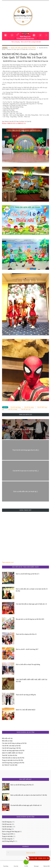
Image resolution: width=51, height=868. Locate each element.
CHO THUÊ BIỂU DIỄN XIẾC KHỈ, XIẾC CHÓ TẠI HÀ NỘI (32, 681)
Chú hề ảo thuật (13, 409)
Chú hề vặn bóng (16, 407)
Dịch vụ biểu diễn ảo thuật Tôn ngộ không (28, 664)
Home (5, 48)
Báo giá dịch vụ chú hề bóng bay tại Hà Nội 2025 (30, 619)
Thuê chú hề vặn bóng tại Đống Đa (26, 695)
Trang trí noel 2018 (8, 834)
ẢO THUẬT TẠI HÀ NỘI (10, 765)
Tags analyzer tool (8, 562)
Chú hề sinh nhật (7, 827)
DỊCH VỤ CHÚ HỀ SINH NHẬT (26, 710)
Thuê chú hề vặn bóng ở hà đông (23, 48)
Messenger (36, 864)
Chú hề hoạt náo (7, 824)
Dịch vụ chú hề (31, 853)
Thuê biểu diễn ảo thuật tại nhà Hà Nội (13, 758)
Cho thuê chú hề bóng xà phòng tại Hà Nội (14, 743)
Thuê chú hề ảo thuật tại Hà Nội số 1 (26, 634)
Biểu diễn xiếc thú (7, 738)
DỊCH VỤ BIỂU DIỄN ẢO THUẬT (12, 753)
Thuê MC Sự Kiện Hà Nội (10, 755)
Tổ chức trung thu (7, 839)
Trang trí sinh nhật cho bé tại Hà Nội (12, 760)
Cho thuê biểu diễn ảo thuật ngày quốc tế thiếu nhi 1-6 (31, 604)
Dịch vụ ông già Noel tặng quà (11, 832)
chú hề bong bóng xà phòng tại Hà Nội (13, 763)
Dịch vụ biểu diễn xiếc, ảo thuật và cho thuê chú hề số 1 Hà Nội (32, 590)
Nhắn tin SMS (47, 864)
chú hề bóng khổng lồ (8, 841)
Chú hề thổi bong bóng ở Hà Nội (11, 748)
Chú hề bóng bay (7, 822)
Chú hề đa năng (29, 407)
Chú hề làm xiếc (26, 409)
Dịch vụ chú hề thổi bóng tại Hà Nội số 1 (28, 574)
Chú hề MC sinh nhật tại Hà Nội (11, 746)
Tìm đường (6, 864)
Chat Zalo (16, 864)
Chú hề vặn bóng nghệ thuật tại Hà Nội (13, 751)
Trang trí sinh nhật (7, 836)
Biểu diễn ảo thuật (7, 741)
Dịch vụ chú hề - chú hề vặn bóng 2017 (27, 649)
